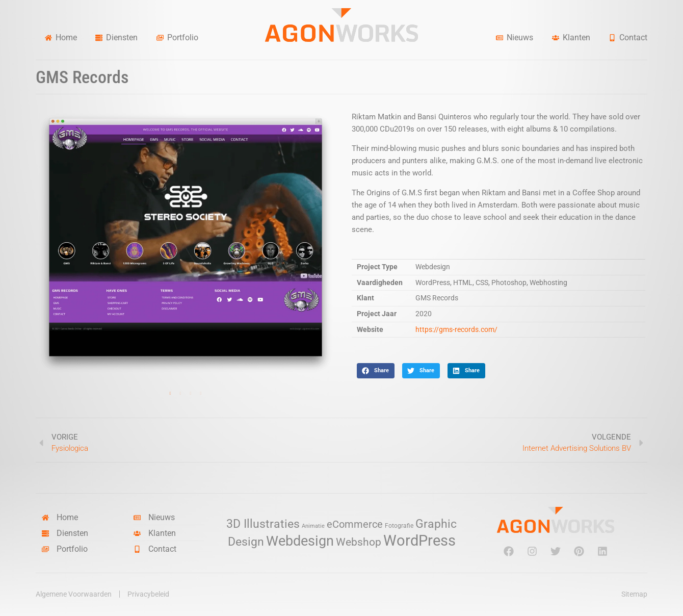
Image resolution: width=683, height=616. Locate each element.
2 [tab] (180, 394)
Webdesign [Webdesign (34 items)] (300, 541)
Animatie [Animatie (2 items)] (313, 526)
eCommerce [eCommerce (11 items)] (355, 524)
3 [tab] (191, 394)
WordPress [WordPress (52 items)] (419, 541)
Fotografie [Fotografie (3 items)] (399, 525)
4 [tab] (201, 394)
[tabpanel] (186, 243)
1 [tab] (170, 394)
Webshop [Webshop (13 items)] (359, 542)
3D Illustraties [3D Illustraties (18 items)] (263, 524)
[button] (376, 371)
